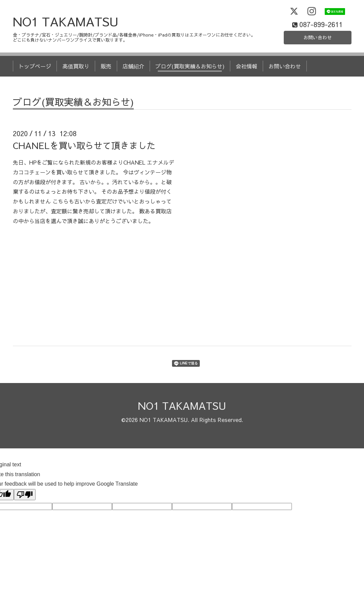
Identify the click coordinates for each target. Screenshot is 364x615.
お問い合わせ (318, 51)
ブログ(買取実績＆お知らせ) (190, 81)
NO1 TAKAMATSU (66, 36)
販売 (106, 81)
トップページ (35, 81)
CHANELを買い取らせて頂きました (84, 160)
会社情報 (247, 81)
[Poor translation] (25, 509)
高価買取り (76, 81)
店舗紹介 (133, 81)
